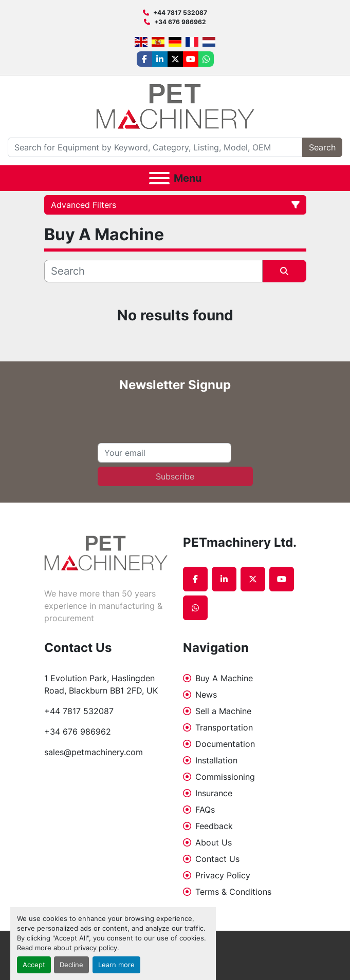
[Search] (155, 147)
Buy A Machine (224, 678)
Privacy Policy (223, 875)
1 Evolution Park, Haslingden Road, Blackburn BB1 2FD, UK (101, 684)
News (206, 695)
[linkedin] (160, 59)
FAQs (205, 810)
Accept (34, 965)
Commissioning (225, 777)
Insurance (214, 793)
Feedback (214, 826)
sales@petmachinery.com (94, 752)
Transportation (224, 727)
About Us (214, 842)
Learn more (116, 965)
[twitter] (175, 59)
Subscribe (175, 476)
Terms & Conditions (233, 892)
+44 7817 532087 (180, 13)
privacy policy (96, 948)
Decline (71, 965)
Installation (216, 760)
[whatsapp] (206, 59)
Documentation (225, 744)
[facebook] (144, 59)
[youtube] (191, 59)
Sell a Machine (223, 711)
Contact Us (217, 859)
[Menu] (159, 178)
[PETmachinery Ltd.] (106, 552)
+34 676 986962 (180, 22)
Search (322, 147)
